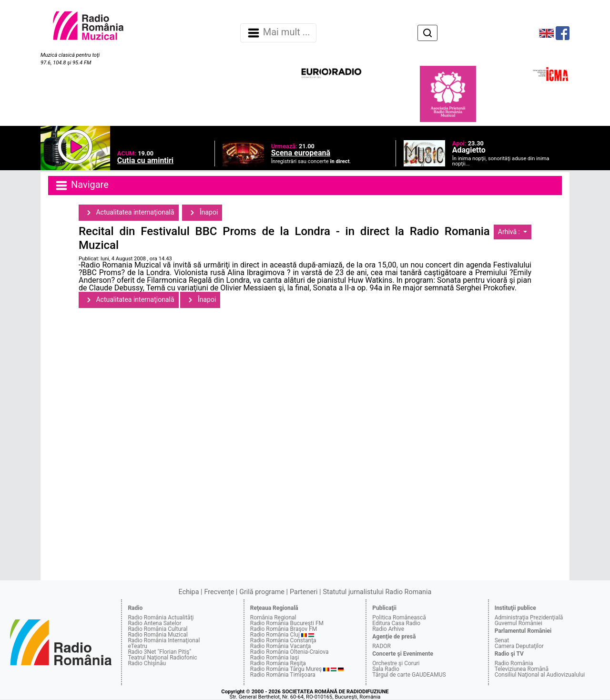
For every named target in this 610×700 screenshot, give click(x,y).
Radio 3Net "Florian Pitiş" (159, 652)
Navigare (81, 185)
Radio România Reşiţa (278, 663)
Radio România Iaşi (275, 658)
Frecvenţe (219, 592)
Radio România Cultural (158, 629)
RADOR (381, 646)
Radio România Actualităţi (161, 618)
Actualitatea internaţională (129, 213)
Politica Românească (399, 618)
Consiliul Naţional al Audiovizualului (540, 675)
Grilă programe (262, 592)
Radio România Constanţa (283, 640)
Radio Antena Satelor (154, 623)
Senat (502, 640)
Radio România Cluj (275, 635)
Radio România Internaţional (164, 640)
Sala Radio (386, 669)
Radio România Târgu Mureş (286, 669)
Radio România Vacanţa (281, 646)
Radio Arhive (388, 629)
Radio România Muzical (158, 635)
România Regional (273, 618)
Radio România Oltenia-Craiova (290, 652)
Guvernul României (518, 623)
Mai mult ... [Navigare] (278, 33)
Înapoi (202, 213)
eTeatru (137, 646)
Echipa (189, 592)
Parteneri (304, 592)
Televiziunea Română (522, 669)
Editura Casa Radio (396, 623)
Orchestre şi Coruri (396, 663)
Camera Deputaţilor (519, 646)
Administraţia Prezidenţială (529, 618)
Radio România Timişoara (283, 675)
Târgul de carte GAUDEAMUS (409, 675)
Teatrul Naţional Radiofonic (162, 658)
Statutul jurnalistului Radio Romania (377, 592)
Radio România (514, 663)
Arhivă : (510, 232)
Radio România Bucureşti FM (287, 623)
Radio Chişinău (147, 663)
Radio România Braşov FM (284, 629)
